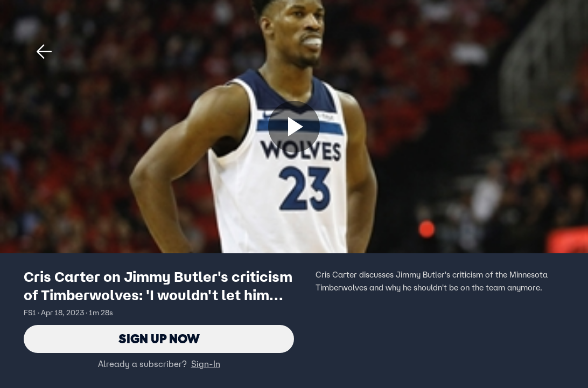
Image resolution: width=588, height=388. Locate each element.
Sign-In (206, 364)
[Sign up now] (294, 127)
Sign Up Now (159, 339)
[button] (44, 52)
